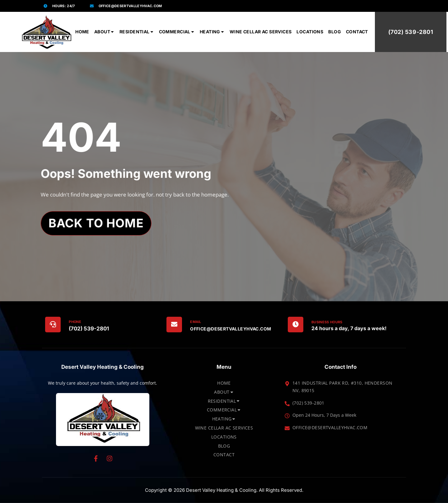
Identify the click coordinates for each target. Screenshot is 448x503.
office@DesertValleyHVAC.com (231, 329)
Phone (75, 322)
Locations (310, 32)
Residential (137, 32)
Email (196, 322)
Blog (335, 32)
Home (82, 32)
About (104, 32)
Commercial (177, 32)
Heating (212, 32)
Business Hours (327, 322)
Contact (357, 32)
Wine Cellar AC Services (261, 32)
